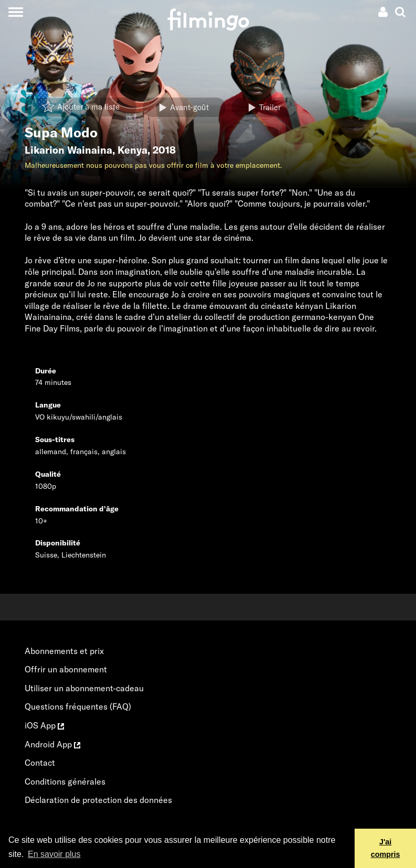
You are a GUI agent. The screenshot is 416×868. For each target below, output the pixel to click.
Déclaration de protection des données (98, 800)
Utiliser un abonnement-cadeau (84, 688)
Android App (52, 744)
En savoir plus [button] (54, 854)
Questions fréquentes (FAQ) (78, 706)
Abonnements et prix (64, 651)
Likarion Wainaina (68, 150)
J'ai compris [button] (386, 848)
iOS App (44, 725)
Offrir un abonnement (66, 669)
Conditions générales (65, 781)
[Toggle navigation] (15, 12)
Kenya (132, 150)
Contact (40, 763)
